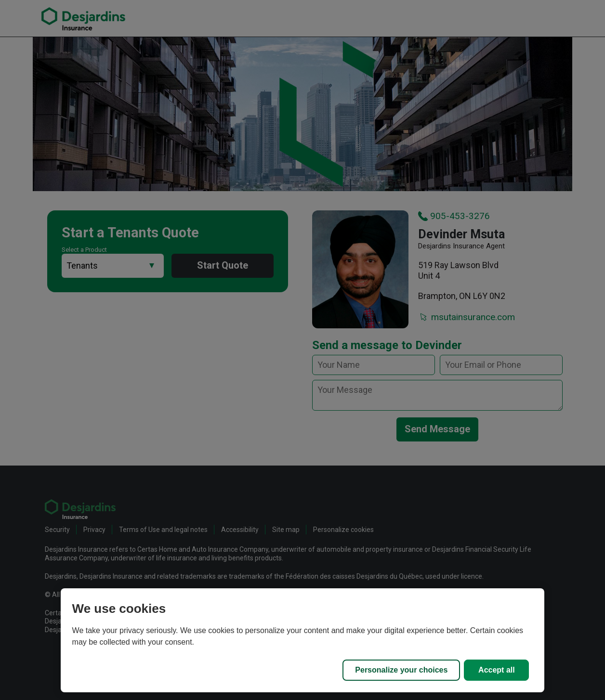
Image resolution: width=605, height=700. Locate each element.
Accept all (497, 670)
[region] (303, 640)
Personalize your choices (401, 670)
